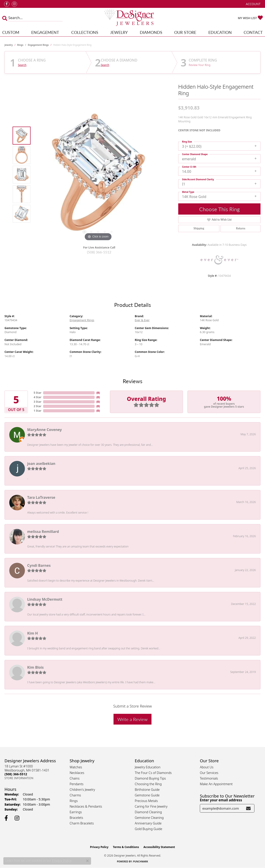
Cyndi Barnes (39, 565)
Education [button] (220, 32)
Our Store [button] (185, 32)
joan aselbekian (41, 464)
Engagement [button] (45, 32)
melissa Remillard (43, 532)
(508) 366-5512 (99, 252)
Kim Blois (35, 667)
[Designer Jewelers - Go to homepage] (132, 18)
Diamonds (151, 32)
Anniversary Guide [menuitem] (148, 823)
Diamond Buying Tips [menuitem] (150, 778)
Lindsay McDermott (45, 599)
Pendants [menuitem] (77, 784)
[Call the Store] (16, 774)
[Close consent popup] (87, 861)
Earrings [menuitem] (76, 812)
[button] (253, 4)
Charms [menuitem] (75, 795)
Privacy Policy (99, 847)
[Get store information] (19, 778)
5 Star (38, 393)
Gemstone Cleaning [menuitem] (149, 818)
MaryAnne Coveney (45, 430)
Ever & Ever (142, 320)
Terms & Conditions (126, 847)
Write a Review (132, 719)
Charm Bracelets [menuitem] (82, 823)
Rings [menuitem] (74, 801)
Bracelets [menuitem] (76, 818)
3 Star (38, 402)
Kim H (32, 633)
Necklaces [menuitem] (77, 773)
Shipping (199, 228)
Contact (253, 32)
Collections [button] (85, 32)
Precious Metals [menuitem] (146, 801)
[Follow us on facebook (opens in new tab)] (7, 4)
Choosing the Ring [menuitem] (148, 784)
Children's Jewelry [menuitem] (82, 790)
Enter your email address (221, 800)
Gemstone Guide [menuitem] (147, 795)
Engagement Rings (38, 45)
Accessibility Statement (159, 847)
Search (22, 65)
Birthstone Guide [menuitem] (147, 790)
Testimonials (209, 778)
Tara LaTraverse (41, 497)
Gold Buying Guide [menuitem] (149, 829)
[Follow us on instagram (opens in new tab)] (14, 4)
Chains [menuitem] (75, 778)
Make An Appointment (216, 784)
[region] (98, 175)
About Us (207, 767)
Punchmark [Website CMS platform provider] (141, 861)
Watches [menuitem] (76, 767)
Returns (241, 228)
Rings (20, 45)
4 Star (38, 397)
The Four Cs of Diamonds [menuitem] (153, 773)
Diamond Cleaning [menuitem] (148, 812)
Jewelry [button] (119, 32)
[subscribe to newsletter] (248, 808)
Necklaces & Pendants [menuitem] (86, 806)
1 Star (38, 411)
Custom (11, 32)
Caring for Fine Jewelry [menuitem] (151, 806)
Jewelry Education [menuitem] (148, 767)
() (98, 393)
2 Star (38, 406)
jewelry (9, 45)
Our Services (209, 773)
